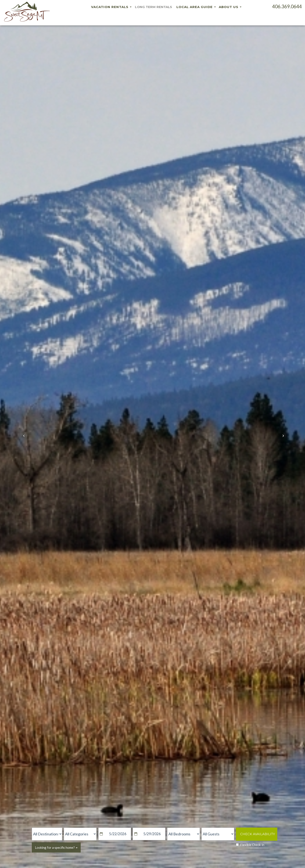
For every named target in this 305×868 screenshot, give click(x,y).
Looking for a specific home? (56, 847)
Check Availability (258, 834)
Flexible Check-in (250, 845)
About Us (230, 7)
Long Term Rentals (153, 7)
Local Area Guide (196, 7)
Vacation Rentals (110, 7)
